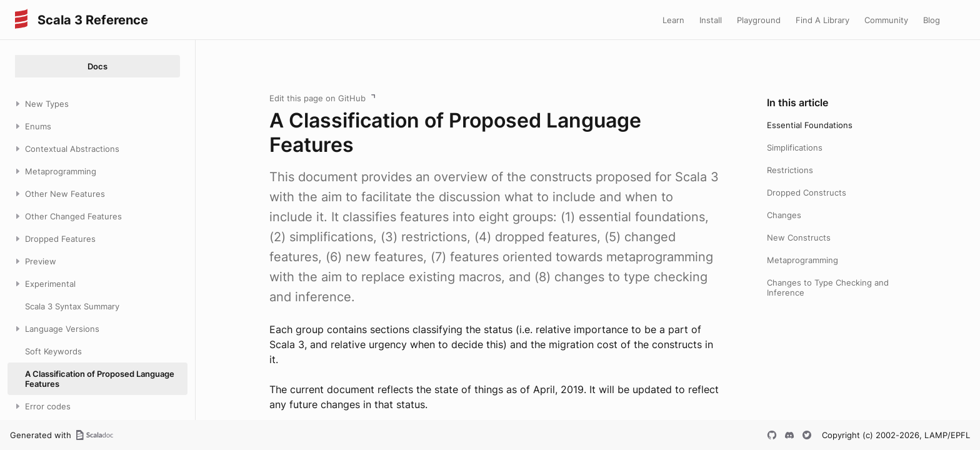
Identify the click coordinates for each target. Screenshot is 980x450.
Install (711, 20)
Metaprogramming (802, 260)
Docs (97, 66)
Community (886, 20)
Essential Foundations (810, 125)
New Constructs (799, 237)
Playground (759, 20)
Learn (673, 20)
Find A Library (822, 20)
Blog (932, 20)
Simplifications (795, 147)
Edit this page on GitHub (317, 98)
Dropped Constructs (807, 192)
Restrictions (790, 170)
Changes (784, 215)
